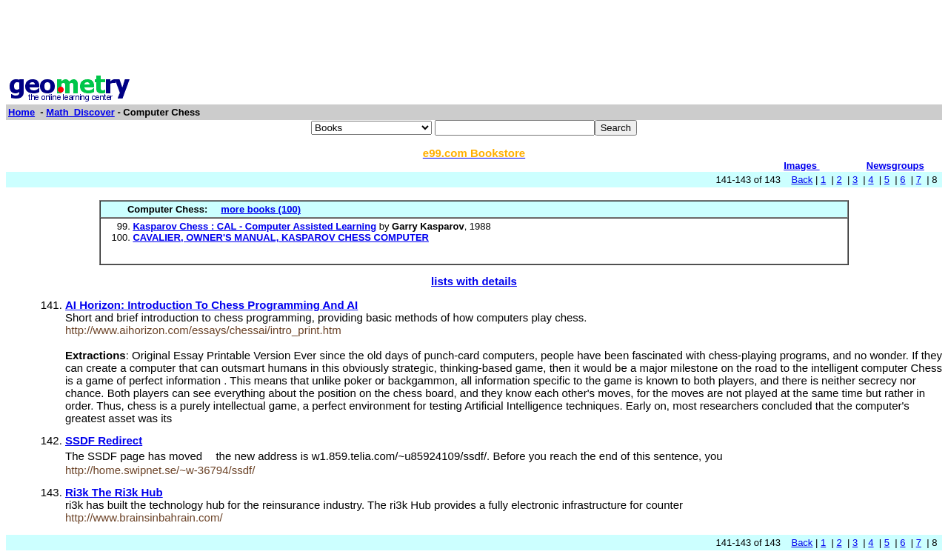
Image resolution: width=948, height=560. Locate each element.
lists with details (474, 281)
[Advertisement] (474, 39)
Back (802, 180)
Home (21, 112)
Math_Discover (80, 112)
